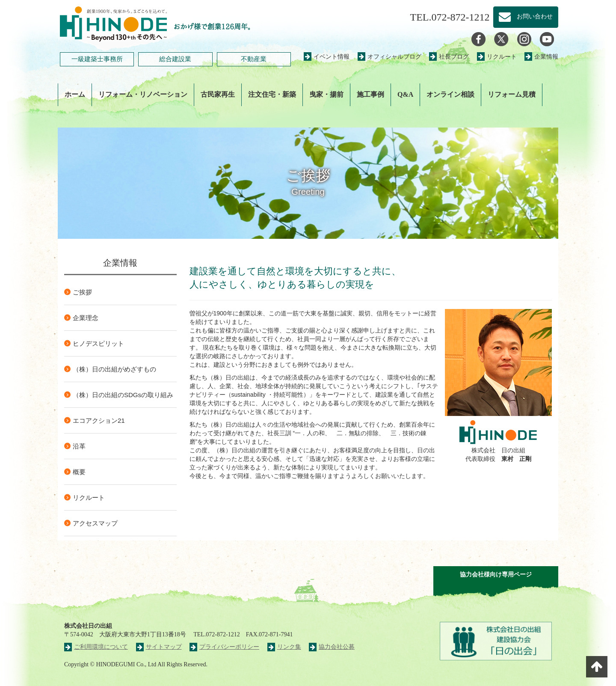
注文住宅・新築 (272, 94)
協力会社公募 (332, 647)
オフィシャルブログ (389, 57)
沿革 (79, 446)
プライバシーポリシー (224, 647)
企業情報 (541, 57)
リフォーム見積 (512, 94)
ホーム (75, 94)
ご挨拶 (82, 292)
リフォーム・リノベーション (143, 94)
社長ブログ (449, 57)
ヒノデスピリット (98, 343)
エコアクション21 (99, 420)
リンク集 (284, 647)
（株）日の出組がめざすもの (114, 369)
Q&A (405, 94)
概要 (79, 472)
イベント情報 (327, 57)
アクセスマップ (95, 523)
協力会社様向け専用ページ (496, 575)
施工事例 (370, 94)
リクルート (497, 57)
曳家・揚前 (326, 94)
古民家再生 (218, 94)
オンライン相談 (450, 94)
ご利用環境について (96, 647)
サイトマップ (159, 647)
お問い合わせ (526, 17)
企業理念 (86, 318)
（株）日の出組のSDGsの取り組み (123, 395)
